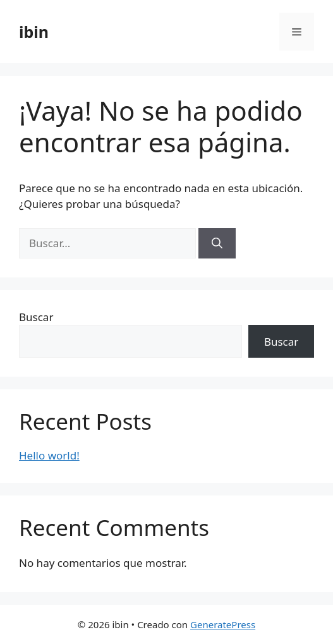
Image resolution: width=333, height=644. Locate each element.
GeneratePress (223, 624)
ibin (34, 32)
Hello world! (49, 455)
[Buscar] (217, 243)
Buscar (36, 317)
